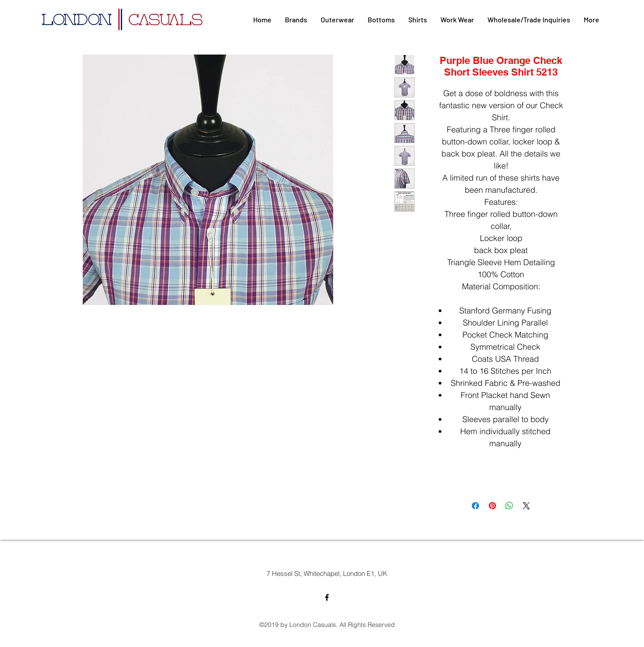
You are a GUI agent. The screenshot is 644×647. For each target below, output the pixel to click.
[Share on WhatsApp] (509, 506)
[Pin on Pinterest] (492, 506)
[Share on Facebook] (475, 506)
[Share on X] (526, 506)
